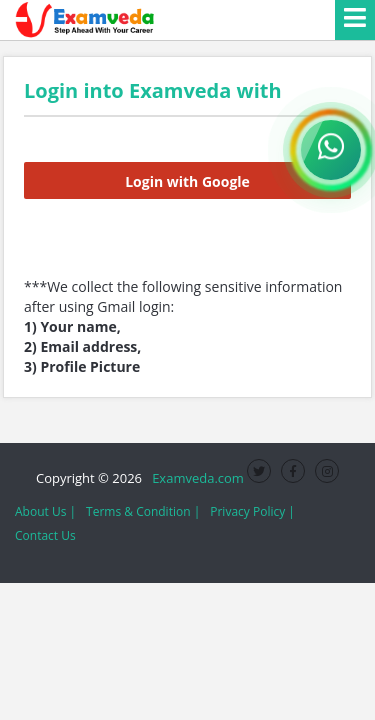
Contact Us (45, 535)
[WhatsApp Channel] (331, 150)
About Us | (45, 511)
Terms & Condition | (143, 511)
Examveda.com (194, 478)
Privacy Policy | (252, 511)
